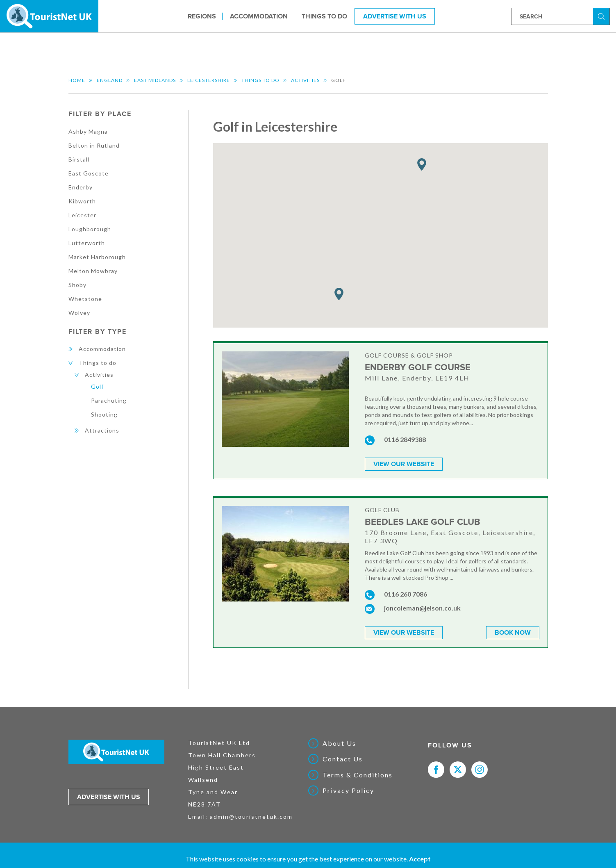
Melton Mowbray (93, 271)
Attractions (102, 430)
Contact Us (343, 759)
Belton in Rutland (94, 145)
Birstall (79, 159)
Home (77, 80)
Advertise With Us (395, 16)
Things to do (324, 16)
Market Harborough (97, 257)
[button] (339, 294)
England (110, 80)
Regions (202, 16)
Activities (305, 80)
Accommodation (259, 16)
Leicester (82, 215)
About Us (339, 743)
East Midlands (155, 80)
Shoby (77, 285)
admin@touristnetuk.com (251, 817)
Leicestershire (209, 80)
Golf (97, 386)
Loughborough (90, 229)
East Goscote (89, 173)
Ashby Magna (88, 131)
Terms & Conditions (358, 775)
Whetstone (85, 299)
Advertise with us (109, 797)
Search (602, 16)
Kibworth (82, 201)
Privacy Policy (348, 791)
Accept (420, 859)
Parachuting (109, 400)
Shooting (104, 414)
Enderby (81, 187)
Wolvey (79, 313)
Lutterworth (87, 243)
